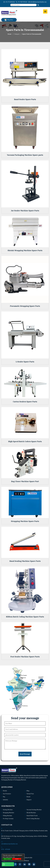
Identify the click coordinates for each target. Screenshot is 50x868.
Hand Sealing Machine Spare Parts (25, 561)
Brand (28, 797)
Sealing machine (8, 810)
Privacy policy (19, 857)
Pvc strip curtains (8, 819)
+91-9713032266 (9, 2)
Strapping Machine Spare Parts (25, 521)
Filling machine (7, 816)
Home (10, 34)
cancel (17, 859)
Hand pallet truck (32, 816)
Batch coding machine (33, 819)
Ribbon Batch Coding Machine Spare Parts (25, 617)
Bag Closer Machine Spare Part (25, 481)
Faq (4, 797)
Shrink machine (31, 813)
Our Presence (7, 794)
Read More (30, 780)
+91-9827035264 (22, 2)
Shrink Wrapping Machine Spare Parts (25, 250)
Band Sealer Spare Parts (25, 99)
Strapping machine (9, 813)
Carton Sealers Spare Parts (25, 402)
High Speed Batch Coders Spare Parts (25, 441)
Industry (5, 800)
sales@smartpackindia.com (37, 2)
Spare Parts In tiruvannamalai (32, 34)
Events (5, 791)
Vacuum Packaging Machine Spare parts (25, 155)
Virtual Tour (30, 794)
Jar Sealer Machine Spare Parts (25, 211)
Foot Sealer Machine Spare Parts (25, 657)
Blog (28, 791)
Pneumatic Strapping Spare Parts (25, 306)
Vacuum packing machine (34, 810)
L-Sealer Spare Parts (25, 362)
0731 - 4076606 (6, 849)
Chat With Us (8, 864)
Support (29, 800)
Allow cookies (7, 859)
